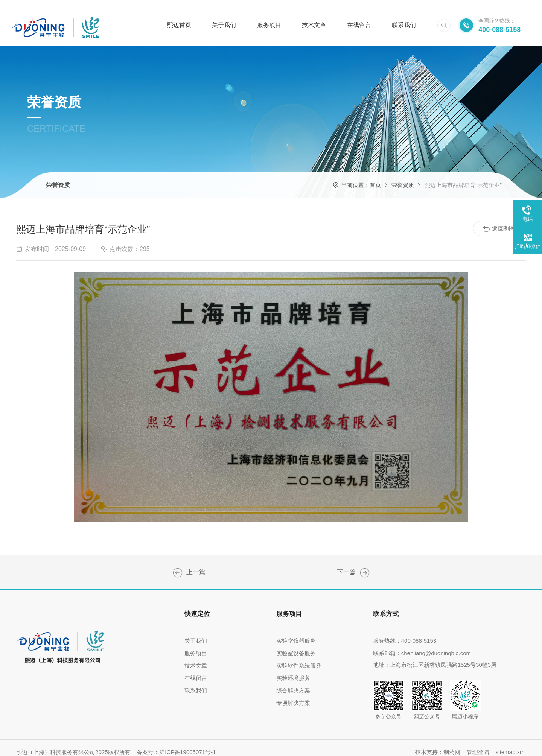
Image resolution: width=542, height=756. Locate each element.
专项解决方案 (293, 694)
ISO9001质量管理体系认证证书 (365, 564)
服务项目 (269, 17)
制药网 (452, 744)
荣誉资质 (58, 177)
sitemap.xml (511, 744)
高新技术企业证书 (178, 564)
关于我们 (224, 17)
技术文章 (314, 17)
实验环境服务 (293, 670)
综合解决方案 (293, 682)
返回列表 (499, 221)
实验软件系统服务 (299, 657)
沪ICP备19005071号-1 (187, 744)
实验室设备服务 (296, 645)
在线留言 (359, 17)
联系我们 (404, 17)
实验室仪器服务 (296, 632)
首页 (375, 177)
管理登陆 (478, 744)
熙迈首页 (179, 17)
